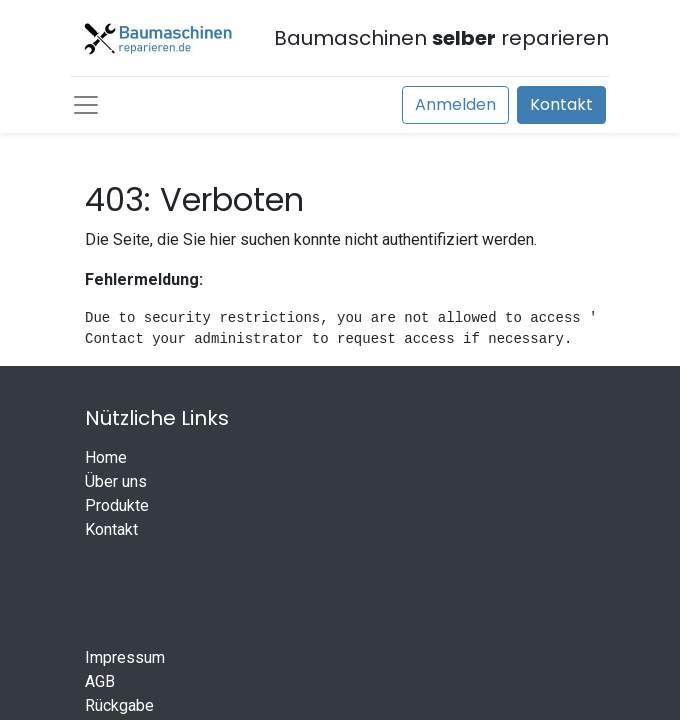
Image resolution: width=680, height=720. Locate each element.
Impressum (125, 657)
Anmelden (455, 104)
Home (106, 457)
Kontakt (561, 104)
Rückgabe (119, 705)
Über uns (116, 481)
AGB (100, 681)
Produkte (117, 505)
